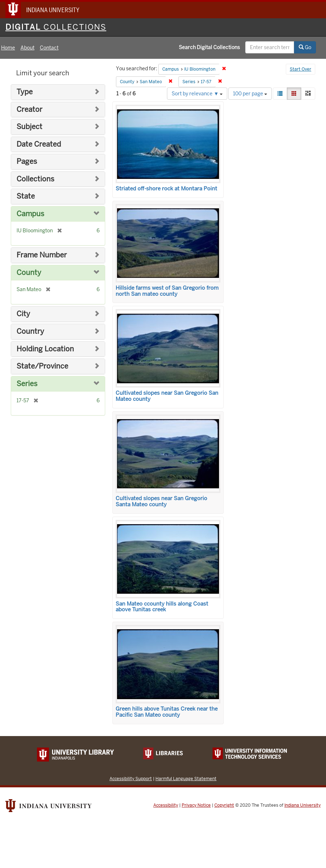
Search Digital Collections (209, 47)
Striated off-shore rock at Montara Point (166, 189)
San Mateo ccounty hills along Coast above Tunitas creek (162, 607)
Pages (27, 162)
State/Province (42, 366)
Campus (30, 214)
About (27, 48)
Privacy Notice (196, 805)
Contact (49, 48)
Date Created (39, 144)
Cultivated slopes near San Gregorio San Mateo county (167, 396)
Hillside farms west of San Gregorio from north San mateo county (167, 291)
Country (30, 331)
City (23, 314)
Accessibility (166, 805)
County (29, 273)
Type (25, 92)
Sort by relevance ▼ (197, 94)
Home (8, 48)
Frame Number (42, 255)
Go (305, 47)
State (26, 196)
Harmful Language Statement (186, 779)
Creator (29, 110)
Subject (29, 127)
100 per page (250, 94)
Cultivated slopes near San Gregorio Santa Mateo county (161, 501)
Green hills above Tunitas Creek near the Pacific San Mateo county (167, 712)
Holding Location (45, 349)
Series (27, 384)
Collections (35, 179)
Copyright (224, 805)
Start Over (301, 69)
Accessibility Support (131, 779)
